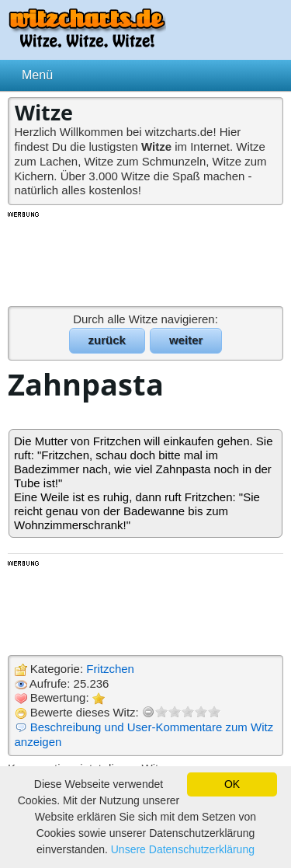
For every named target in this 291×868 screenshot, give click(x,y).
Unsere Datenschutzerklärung (183, 849)
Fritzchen (110, 669)
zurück (107, 340)
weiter (186, 340)
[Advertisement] (146, 258)
